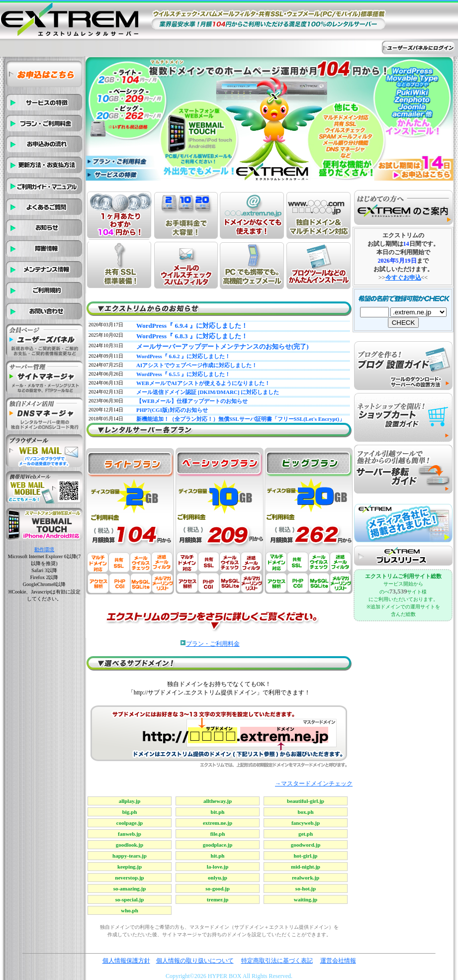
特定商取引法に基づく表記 (277, 961)
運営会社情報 (338, 961)
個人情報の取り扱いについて (195, 961)
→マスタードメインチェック (314, 784)
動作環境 (44, 549)
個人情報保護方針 (126, 961)
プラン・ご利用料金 (213, 644)
